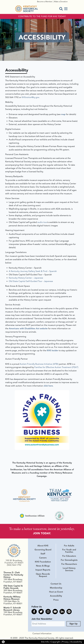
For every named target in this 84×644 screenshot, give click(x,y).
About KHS (43, 546)
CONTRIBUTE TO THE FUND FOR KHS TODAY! (42, 16)
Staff (43, 554)
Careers (43, 558)
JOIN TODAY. (42, 533)
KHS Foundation (43, 562)
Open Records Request (43, 575)
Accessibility (56, 596)
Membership (56, 588)
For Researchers (69, 564)
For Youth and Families (69, 551)
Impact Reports (43, 570)
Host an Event (56, 592)
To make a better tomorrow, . (42, 529)
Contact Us (56, 584)
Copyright (55, 642)
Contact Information (42, 634)
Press (56, 600)
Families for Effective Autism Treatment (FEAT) (56, 367)
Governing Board (43, 550)
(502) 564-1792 (14, 565)
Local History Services (69, 569)
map (63, 114)
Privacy (65, 642)
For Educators (69, 556)
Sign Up (73, 624)
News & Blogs (43, 566)
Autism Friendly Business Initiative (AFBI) (39, 364)
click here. (49, 386)
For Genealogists (69, 560)
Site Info (45, 642)
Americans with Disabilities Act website (28, 329)
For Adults (69, 546)
